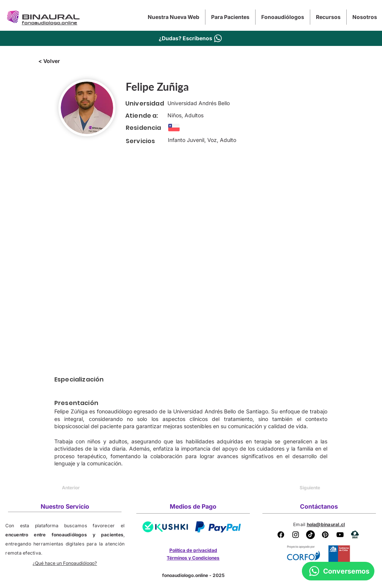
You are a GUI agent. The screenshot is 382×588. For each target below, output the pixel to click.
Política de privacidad (193, 550)
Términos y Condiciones (193, 558)
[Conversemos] (338, 571)
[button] (230, 17)
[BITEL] (355, 535)
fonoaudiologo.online (185, 575)
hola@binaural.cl (326, 524)
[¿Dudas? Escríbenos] (191, 38)
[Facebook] (281, 535)
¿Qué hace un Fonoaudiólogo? (65, 563)
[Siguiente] (301, 488)
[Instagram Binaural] (296, 535)
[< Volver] (63, 61)
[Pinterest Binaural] (325, 535)
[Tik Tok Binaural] (310, 535)
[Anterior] (87, 488)
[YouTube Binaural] (340, 535)
